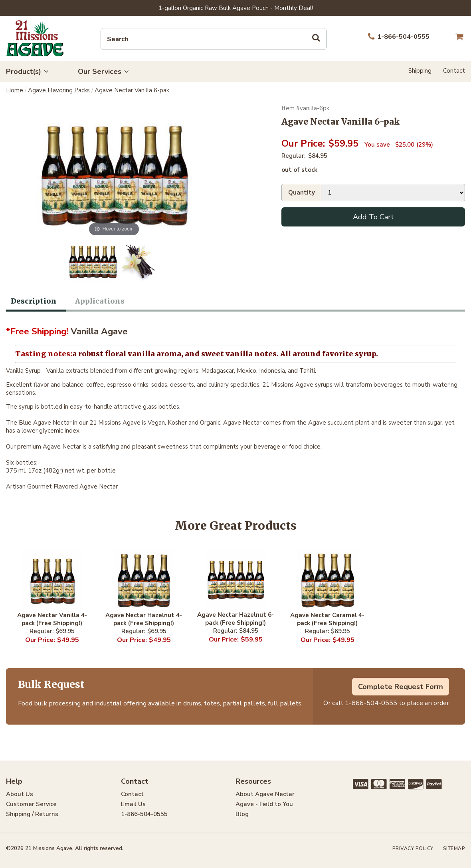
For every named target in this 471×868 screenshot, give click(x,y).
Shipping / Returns (32, 814)
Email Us (133, 804)
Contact (454, 71)
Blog (242, 814)
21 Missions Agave (35, 38)
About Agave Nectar (265, 794)
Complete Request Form (401, 687)
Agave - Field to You (264, 804)
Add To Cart (373, 217)
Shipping (420, 71)
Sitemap (454, 848)
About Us (20, 794)
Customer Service (31, 804)
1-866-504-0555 (371, 703)
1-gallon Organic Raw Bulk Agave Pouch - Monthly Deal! (236, 8)
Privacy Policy (413, 848)
